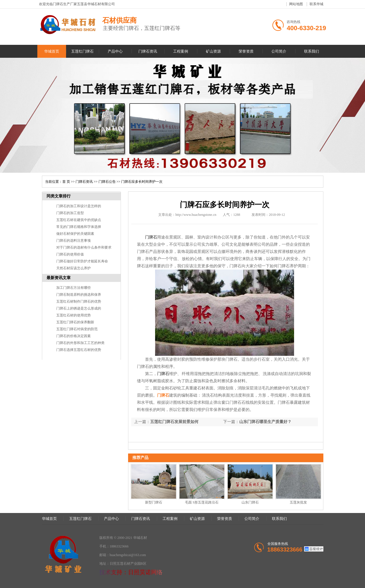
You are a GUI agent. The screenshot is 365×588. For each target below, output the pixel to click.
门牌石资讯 (148, 51)
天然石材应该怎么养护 (74, 268)
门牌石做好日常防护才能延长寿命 (82, 261)
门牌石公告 (107, 182)
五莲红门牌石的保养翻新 (75, 322)
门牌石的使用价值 (70, 254)
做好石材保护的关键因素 (75, 234)
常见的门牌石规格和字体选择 (79, 227)
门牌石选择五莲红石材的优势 (79, 350)
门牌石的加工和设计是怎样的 (79, 206)
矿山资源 (213, 51)
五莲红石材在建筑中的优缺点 (79, 220)
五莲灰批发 (298, 502)
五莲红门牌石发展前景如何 (174, 422)
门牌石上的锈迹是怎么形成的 (79, 308)
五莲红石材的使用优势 (74, 315)
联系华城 (316, 4)
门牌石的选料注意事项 (74, 241)
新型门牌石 (154, 502)
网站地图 (296, 4)
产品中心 (115, 51)
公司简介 (279, 51)
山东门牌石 (250, 502)
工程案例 (181, 51)
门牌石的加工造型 (70, 213)
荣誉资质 (246, 51)
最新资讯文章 (59, 278)
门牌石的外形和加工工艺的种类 (80, 343)
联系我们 (312, 51)
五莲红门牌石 (82, 51)
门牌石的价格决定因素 (74, 336)
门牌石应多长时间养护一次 (142, 182)
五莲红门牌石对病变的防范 (77, 329)
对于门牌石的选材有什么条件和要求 (84, 247)
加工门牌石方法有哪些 (74, 288)
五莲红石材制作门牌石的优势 (79, 301)
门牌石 (163, 395)
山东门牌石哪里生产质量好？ (265, 422)
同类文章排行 (59, 196)
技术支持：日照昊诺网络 (131, 572)
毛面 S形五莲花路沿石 (202, 502)
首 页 (66, 182)
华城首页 (52, 51)
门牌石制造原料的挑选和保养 (79, 295)
